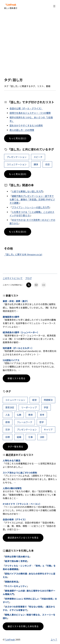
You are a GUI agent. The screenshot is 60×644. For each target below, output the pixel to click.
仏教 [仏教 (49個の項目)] (19, 415)
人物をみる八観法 (11, 461)
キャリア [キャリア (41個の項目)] (48, 429)
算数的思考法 (12, 582)
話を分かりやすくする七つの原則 (26, 125)
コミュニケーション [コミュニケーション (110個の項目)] (17, 164)
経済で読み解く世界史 (16, 561)
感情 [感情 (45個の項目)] (8, 422)
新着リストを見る (16, 378)
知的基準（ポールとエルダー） (18, 348)
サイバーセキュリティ (16, 586)
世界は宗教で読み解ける (17, 557)
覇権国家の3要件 (11, 317)
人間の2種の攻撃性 (12, 488)
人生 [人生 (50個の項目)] (8, 415)
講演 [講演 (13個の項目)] (36, 164)
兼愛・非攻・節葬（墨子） (16, 301)
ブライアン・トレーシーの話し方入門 (30, 207)
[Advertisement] (30, 45)
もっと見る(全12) (18, 138)
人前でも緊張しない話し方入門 (27, 191)
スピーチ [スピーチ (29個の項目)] (38, 157)
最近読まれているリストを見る (23, 538)
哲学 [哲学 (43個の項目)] (42, 422)
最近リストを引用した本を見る (23, 626)
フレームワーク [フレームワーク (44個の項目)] (25, 422)
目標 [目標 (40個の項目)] (8, 437)
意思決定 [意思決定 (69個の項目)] (10, 407)
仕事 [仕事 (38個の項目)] (31, 437)
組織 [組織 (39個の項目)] (19, 437)
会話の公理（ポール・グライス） (26, 108)
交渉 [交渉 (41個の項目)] (8, 429)
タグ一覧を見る (15, 447)
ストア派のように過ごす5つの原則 (20, 473)
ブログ (29, 278)
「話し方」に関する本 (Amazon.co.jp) (23, 254)
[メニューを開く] (54, 6)
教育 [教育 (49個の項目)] (31, 415)
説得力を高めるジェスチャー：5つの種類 (30, 113)
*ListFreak (11, 5)
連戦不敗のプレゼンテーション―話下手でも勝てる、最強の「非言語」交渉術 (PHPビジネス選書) (32, 199)
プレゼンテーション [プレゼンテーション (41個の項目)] (17, 157)
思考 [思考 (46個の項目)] (42, 415)
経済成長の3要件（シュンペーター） (21, 332)
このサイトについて (13, 278)
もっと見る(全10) (18, 232)
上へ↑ (54, 639)
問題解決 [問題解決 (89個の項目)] (48, 400)
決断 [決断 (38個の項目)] (42, 437)
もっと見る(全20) (18, 174)
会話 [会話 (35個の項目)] (47, 164)
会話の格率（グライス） (15, 520)
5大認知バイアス (11, 360)
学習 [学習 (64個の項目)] (46, 407)
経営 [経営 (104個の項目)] (34, 400)
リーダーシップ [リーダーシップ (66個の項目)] (29, 407)
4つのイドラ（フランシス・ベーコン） (22, 504)
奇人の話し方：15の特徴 (22, 130)
